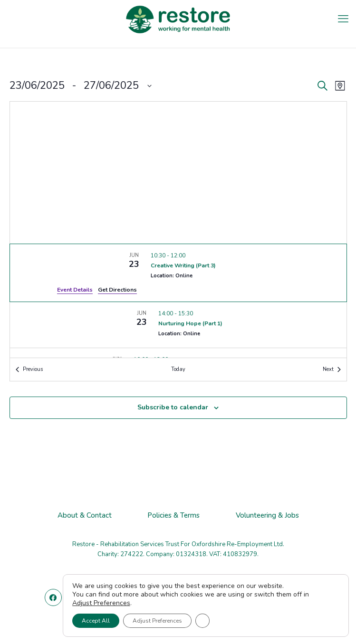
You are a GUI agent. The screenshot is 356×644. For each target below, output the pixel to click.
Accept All (96, 621)
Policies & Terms (173, 515)
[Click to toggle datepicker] (81, 86)
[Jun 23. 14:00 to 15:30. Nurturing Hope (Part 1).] (178, 325)
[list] (178, 301)
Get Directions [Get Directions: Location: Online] (117, 290)
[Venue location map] (178, 173)
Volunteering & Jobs (267, 515)
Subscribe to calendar (173, 407)
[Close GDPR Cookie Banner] (202, 621)
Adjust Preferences (101, 603)
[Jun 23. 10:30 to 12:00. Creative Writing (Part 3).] (178, 273)
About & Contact (85, 515)
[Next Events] (332, 370)
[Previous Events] (29, 370)
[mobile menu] (343, 19)
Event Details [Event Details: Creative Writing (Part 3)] (75, 290)
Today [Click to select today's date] (178, 369)
